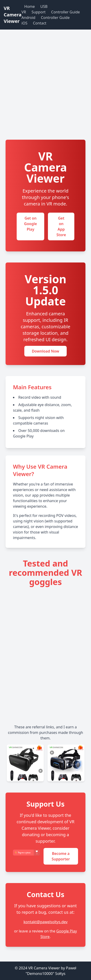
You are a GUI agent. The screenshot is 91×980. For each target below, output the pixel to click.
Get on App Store (61, 226)
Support (38, 12)
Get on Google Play (30, 224)
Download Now (45, 351)
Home (30, 6)
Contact (40, 23)
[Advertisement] (45, 92)
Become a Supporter (61, 856)
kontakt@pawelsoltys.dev (45, 922)
